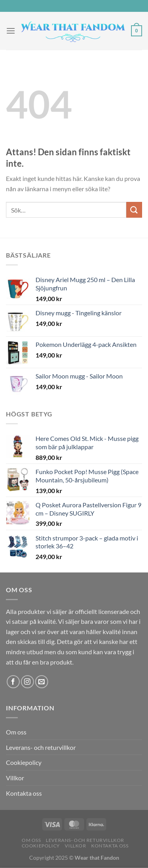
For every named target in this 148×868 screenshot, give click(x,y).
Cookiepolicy (24, 762)
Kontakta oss (24, 793)
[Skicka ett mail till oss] (42, 682)
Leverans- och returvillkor (41, 747)
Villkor (15, 778)
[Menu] (11, 31)
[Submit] (134, 210)
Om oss (16, 732)
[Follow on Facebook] (13, 682)
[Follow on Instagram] (27, 682)
